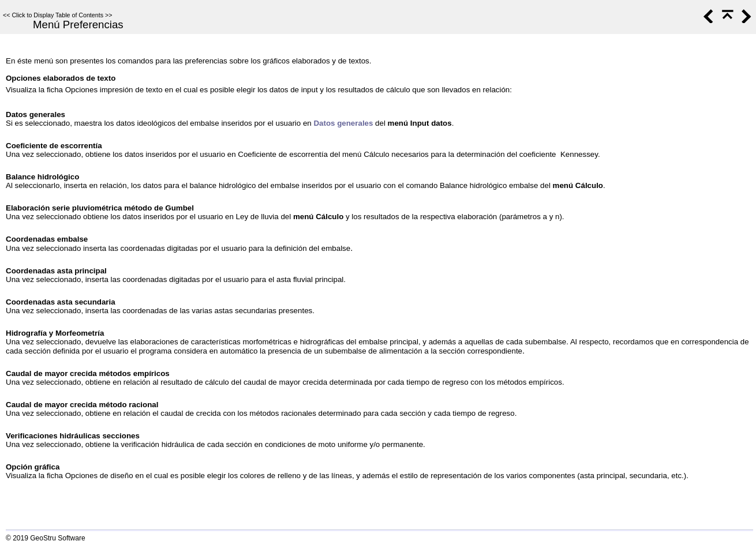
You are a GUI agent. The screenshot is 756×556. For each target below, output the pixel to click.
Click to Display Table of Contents (57, 15)
